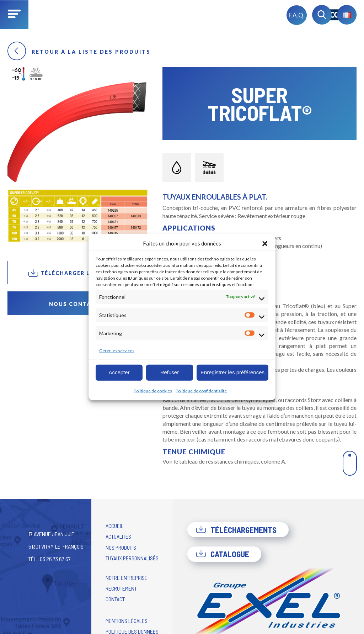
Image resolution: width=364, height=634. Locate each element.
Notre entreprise (127, 578)
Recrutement (121, 588)
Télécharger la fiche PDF (78, 273)
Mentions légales (127, 621)
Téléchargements (236, 530)
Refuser (170, 372)
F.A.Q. (297, 15)
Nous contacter (78, 304)
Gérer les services (117, 350)
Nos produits (121, 547)
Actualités (118, 536)
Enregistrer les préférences (232, 372)
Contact (115, 599)
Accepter (119, 372)
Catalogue (222, 554)
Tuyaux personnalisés (132, 558)
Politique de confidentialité (201, 390)
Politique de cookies (153, 390)
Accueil (114, 526)
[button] (265, 243)
